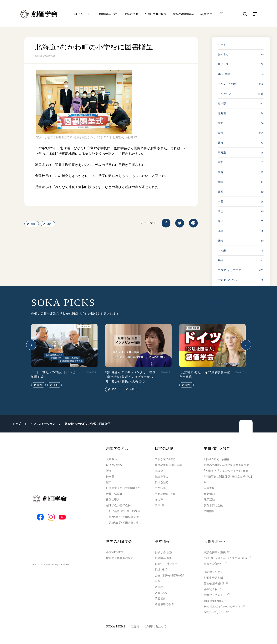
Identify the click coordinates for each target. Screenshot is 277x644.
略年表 (159, 587)
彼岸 (158, 505)
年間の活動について (167, 494)
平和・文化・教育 (156, 14)
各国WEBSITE (115, 552)
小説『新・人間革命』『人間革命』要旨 (225, 558)
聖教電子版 (211, 589)
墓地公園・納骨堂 (214, 584)
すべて (222, 45)
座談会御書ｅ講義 (215, 552)
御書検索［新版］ (213, 564)
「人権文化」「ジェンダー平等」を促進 (226, 471)
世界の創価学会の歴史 (120, 558)
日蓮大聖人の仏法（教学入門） (124, 488)
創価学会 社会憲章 (166, 564)
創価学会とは (108, 14)
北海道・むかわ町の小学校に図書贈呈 (87, 424)
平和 (56, 385)
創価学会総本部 (213, 578)
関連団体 (160, 599)
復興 (49, 224)
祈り (109, 471)
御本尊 (110, 477)
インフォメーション (43, 424)
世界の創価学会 (183, 14)
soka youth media (214, 601)
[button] (31, 345)
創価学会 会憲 (163, 552)
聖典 (109, 482)
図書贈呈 (209, 511)
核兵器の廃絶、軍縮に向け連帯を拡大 (227, 465)
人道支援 (209, 488)
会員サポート (217, 541)
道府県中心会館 (164, 604)
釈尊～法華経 (114, 494)
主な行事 (160, 488)
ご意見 (135, 626)
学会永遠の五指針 (166, 459)
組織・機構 (161, 570)
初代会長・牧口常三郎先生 (124, 511)
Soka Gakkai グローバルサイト (222, 607)
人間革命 (111, 459)
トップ (17, 424)
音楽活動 (209, 494)
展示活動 (209, 500)
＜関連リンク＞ (213, 572)
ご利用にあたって (155, 626)
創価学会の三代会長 (118, 505)
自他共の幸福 (114, 465)
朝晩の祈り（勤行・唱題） (169, 465)
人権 (131, 389)
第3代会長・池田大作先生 (124, 523)
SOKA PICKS (84, 14)
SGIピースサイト (214, 612)
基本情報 (162, 541)
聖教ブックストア (215, 595)
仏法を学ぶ (162, 477)
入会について (163, 593)
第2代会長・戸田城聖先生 (124, 517)
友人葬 (159, 500)
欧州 (40, 385)
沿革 (158, 581)
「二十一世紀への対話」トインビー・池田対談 (56, 374)
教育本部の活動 (213, 505)
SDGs (114, 389)
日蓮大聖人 (113, 500)
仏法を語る (162, 482)
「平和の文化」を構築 (216, 459)
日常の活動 (131, 14)
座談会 (159, 471)
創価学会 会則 (163, 558)
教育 (33, 224)
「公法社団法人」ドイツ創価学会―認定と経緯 (205, 374)
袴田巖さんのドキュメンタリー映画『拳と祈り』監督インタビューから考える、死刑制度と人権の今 (130, 377)
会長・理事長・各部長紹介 (170, 575)
